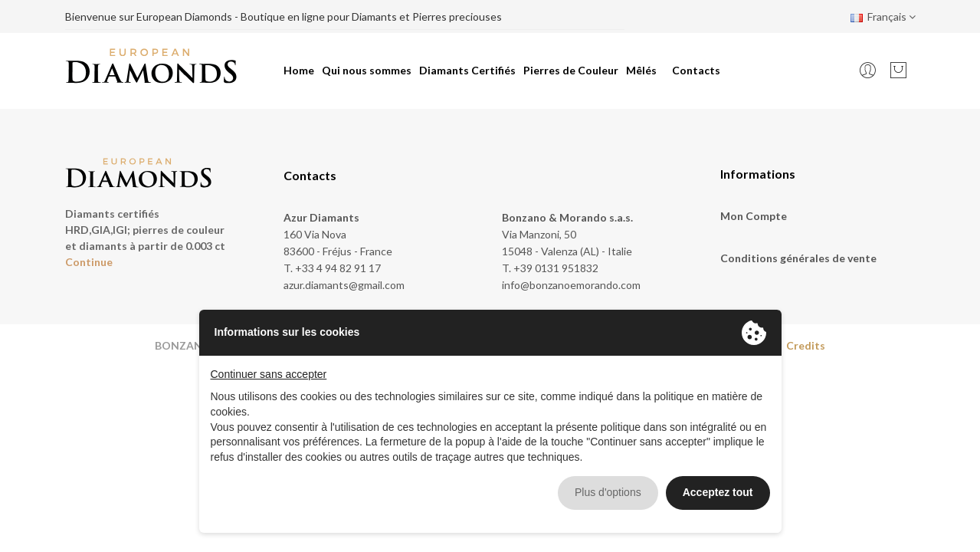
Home (299, 70)
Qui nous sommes (367, 70)
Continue (89, 262)
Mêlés (641, 70)
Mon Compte (754, 216)
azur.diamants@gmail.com (344, 285)
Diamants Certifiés (467, 70)
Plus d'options (608, 492)
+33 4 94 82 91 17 (338, 268)
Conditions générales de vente (798, 258)
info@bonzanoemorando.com (571, 285)
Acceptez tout (718, 492)
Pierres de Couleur (571, 70)
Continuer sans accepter (269, 374)
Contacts (696, 70)
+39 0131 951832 (556, 268)
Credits (806, 345)
